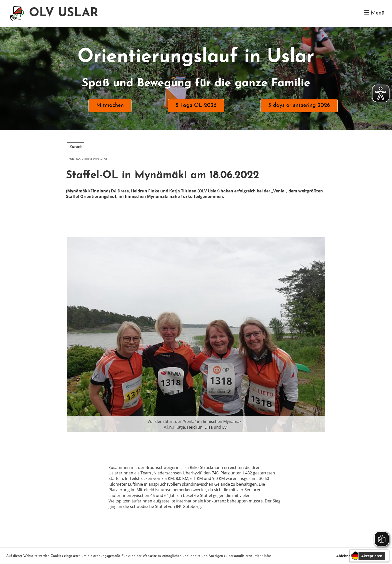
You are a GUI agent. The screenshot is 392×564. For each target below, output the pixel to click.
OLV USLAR (64, 13)
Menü (374, 13)
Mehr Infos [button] (263, 556)
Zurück (75, 147)
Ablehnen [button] (344, 556)
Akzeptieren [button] (372, 556)
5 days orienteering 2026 (299, 105)
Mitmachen (110, 105)
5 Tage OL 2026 (196, 105)
